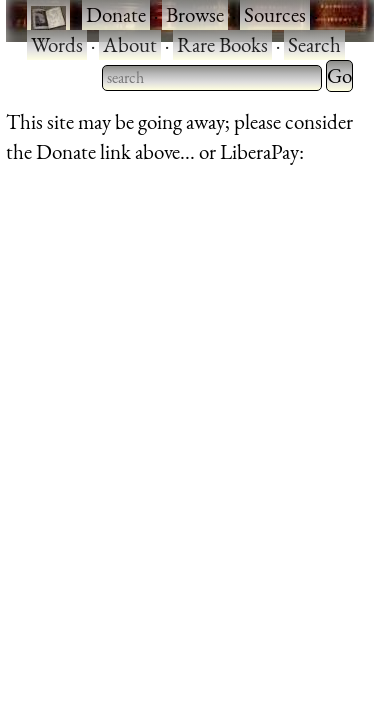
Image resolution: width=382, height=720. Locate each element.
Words (57, 44)
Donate (116, 14)
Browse (195, 14)
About (130, 44)
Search (314, 44)
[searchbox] (212, 78)
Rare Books (222, 44)
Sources (275, 14)
